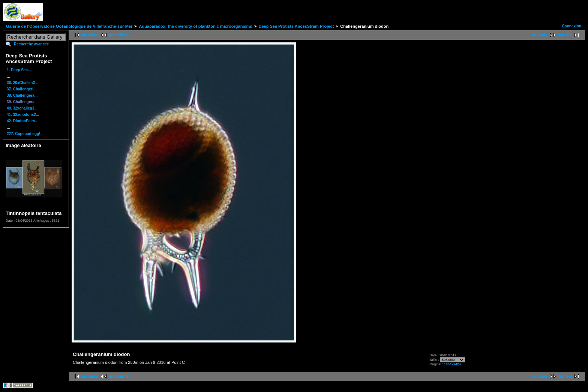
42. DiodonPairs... (22, 121)
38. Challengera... (22, 95)
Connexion (571, 26)
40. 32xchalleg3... (22, 108)
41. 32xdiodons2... (23, 115)
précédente (119, 35)
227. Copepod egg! (23, 134)
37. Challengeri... (22, 89)
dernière (565, 35)
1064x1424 (452, 364)
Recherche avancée (31, 44)
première (90, 35)
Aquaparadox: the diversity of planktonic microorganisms (195, 26)
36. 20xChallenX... (23, 83)
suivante (540, 35)
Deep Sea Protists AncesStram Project (296, 26)
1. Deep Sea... (19, 70)
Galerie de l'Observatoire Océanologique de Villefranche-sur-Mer (69, 26)
